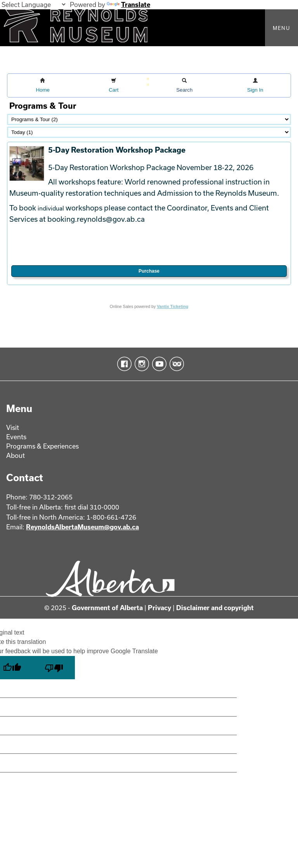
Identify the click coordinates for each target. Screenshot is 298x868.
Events (16, 437)
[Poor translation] (54, 668)
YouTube (158, 364)
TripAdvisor (175, 364)
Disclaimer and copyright (215, 608)
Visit (13, 427)
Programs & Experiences (42, 446)
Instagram (140, 364)
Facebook (123, 364)
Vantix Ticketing (172, 306)
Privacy (159, 608)
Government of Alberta (107, 608)
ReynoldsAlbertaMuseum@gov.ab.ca (82, 527)
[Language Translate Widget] (33, 4)
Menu (282, 28)
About (16, 455)
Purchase (149, 271)
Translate (128, 4)
